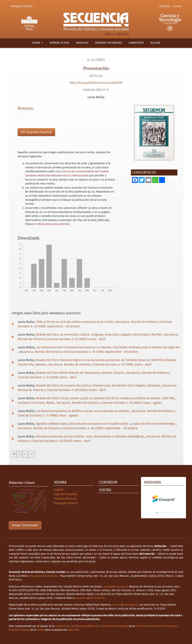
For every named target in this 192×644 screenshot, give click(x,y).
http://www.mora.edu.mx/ (44, 576)
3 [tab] (163, 513)
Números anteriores (109, 43)
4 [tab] (166, 513)
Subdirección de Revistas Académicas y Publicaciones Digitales (92, 626)
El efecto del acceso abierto (51, 224)
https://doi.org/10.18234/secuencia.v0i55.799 (96, 83)
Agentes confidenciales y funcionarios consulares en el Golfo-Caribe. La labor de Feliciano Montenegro (106, 424)
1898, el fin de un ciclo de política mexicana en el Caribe (75, 322)
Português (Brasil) (23, 6)
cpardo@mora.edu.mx (115, 587)
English (59, 490)
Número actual (59, 43)
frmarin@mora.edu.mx (125, 605)
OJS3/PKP (73, 630)
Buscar (155, 43)
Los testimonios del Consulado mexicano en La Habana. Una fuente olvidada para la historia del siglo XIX (108, 347)
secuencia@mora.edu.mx (90, 598)
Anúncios (82, 43)
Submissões (136, 43)
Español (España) (66, 494)
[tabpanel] (163, 499)
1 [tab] (157, 513)
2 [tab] (160, 513)
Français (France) (65, 499)
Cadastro (165, 6)
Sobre (36, 43)
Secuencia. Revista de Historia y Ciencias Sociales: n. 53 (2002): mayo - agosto (109, 403)
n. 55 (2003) (96, 60)
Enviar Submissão (25, 525)
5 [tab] (169, 513)
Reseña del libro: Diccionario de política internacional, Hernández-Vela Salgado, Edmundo (98, 385)
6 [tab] (173, 513)
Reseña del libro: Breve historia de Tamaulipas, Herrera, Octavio (80, 373)
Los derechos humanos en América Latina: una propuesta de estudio (83, 411)
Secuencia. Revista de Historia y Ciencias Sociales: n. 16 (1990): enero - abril (100, 365)
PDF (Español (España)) (36, 132)
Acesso (177, 6)
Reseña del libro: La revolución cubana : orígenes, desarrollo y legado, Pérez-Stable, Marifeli (99, 335)
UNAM (40, 630)
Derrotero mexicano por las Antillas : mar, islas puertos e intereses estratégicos (90, 436)
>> (31, 454)
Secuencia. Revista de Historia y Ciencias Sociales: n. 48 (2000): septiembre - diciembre (78, 428)
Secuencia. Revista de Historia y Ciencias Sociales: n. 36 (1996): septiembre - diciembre (79, 352)
